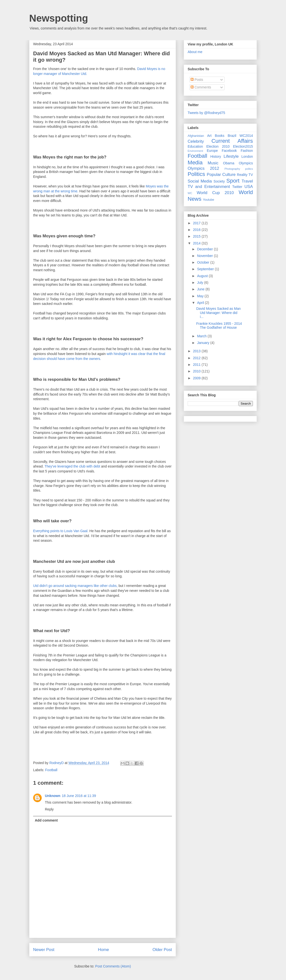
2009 (197, 378)
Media (195, 163)
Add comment (46, 820)
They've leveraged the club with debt (72, 466)
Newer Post (44, 950)
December (205, 249)
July (201, 283)
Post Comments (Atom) (113, 966)
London (247, 156)
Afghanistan (196, 136)
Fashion (247, 151)
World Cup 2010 (215, 193)
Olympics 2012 (203, 168)
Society (219, 181)
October (204, 262)
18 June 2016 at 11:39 (79, 796)
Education (195, 146)
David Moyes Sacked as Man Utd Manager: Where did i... (218, 313)
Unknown (53, 796)
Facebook (229, 151)
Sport (233, 181)
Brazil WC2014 (240, 136)
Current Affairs (232, 141)
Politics (196, 174)
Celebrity (196, 141)
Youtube (208, 200)
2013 (197, 351)
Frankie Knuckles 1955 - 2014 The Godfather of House (219, 326)
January (204, 343)
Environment (195, 151)
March (202, 336)
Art (209, 136)
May (201, 296)
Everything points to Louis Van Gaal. (61, 531)
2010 (197, 371)
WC (190, 193)
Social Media (200, 181)
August (203, 276)
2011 (197, 365)
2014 (197, 243)
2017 (197, 223)
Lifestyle (231, 156)
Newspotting (59, 18)
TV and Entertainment (209, 187)
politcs (249, 169)
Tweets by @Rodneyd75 (206, 113)
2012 (197, 358)
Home (103, 950)
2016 (197, 230)
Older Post (162, 950)
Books (220, 136)
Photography (232, 169)
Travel (247, 181)
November (205, 256)
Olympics (246, 163)
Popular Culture (221, 175)
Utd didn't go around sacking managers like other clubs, (75, 586)
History (216, 156)
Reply (49, 809)
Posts (197, 80)
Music (213, 163)
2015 (197, 236)
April (201, 303)
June (201, 289)
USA (249, 187)
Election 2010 (218, 146)
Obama (229, 163)
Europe (212, 151)
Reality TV (245, 175)
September (206, 269)
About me (195, 52)
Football (51, 770)
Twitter (237, 187)
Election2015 (243, 146)
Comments (201, 87)
